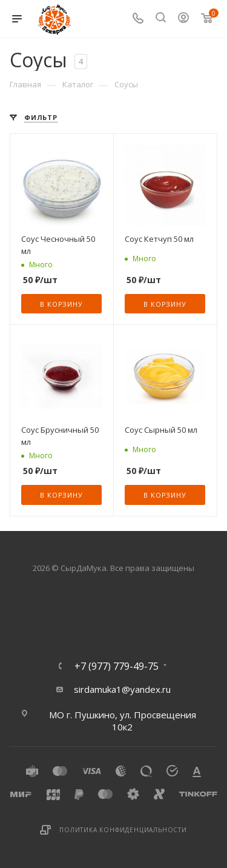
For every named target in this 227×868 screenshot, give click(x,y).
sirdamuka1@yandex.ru (122, 689)
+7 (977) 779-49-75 (117, 666)
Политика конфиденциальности (123, 830)
